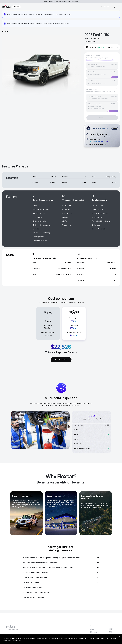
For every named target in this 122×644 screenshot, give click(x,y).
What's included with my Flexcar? (61, 573)
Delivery (111, 630)
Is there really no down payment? (61, 577)
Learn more (75, 1)
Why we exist (93, 633)
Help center (112, 634)
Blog (91, 631)
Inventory (92, 630)
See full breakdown (61, 360)
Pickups (111, 628)
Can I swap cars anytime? (61, 587)
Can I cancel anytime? (61, 582)
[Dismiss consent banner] (119, 637)
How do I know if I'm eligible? (61, 597)
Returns (111, 633)
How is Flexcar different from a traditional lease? (61, 563)
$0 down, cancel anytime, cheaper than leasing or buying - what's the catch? (61, 558)
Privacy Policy (16, 640)
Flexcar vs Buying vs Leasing (97, 634)
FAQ (91, 628)
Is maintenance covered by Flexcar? (61, 592)
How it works (105, 7)
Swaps (110, 631)
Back (5, 32)
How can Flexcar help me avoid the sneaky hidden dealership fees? (61, 568)
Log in (115, 7)
